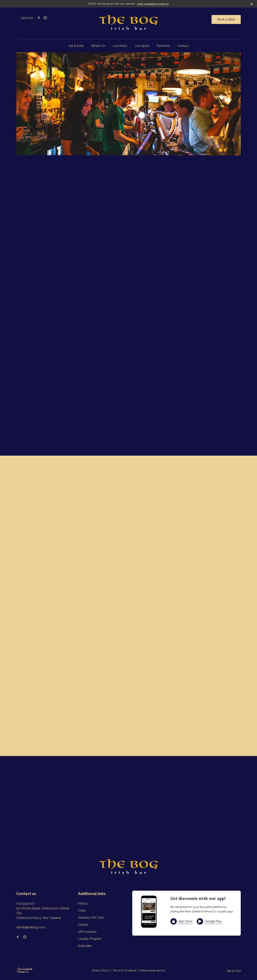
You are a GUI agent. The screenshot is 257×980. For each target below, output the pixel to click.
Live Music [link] (120, 46)
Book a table (226, 19)
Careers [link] (83, 925)
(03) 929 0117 (26, 903)
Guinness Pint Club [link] (91, 918)
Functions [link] (163, 46)
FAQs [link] (82, 911)
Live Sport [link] (142, 46)
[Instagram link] (45, 18)
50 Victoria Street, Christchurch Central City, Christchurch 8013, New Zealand (43, 913)
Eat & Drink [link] (76, 46)
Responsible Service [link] (153, 970)
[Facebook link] (39, 18)
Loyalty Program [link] (90, 939)
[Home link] (128, 23)
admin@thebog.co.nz (31, 927)
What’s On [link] (98, 46)
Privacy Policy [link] (100, 970)
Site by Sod (234, 971)
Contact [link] (183, 46)
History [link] (83, 903)
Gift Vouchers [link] (87, 932)
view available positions (153, 4)
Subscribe (27, 18)
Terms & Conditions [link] (125, 970)
